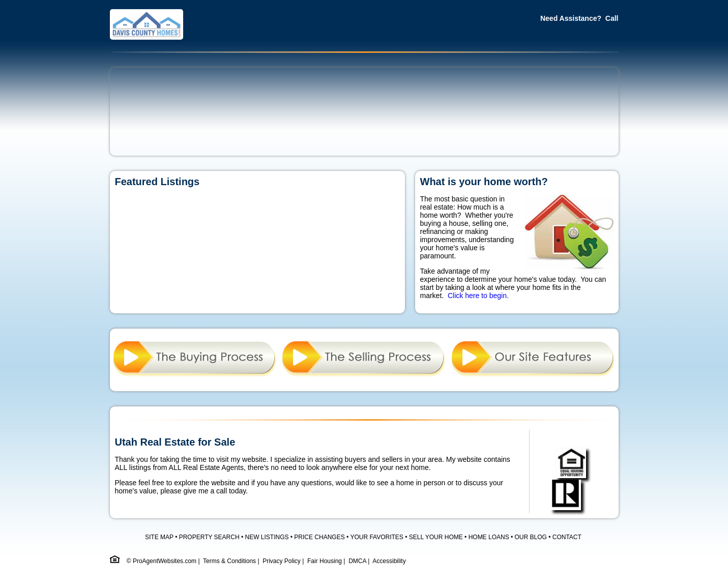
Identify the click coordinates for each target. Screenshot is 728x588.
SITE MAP (159, 537)
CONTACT (567, 537)
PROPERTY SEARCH (209, 537)
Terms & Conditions (229, 561)
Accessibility (389, 561)
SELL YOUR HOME (436, 537)
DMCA (357, 561)
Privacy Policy (282, 561)
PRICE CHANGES (319, 537)
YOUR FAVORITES (376, 537)
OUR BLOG (531, 537)
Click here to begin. (478, 296)
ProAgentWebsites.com (165, 561)
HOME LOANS (489, 537)
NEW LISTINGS (267, 537)
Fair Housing (325, 561)
